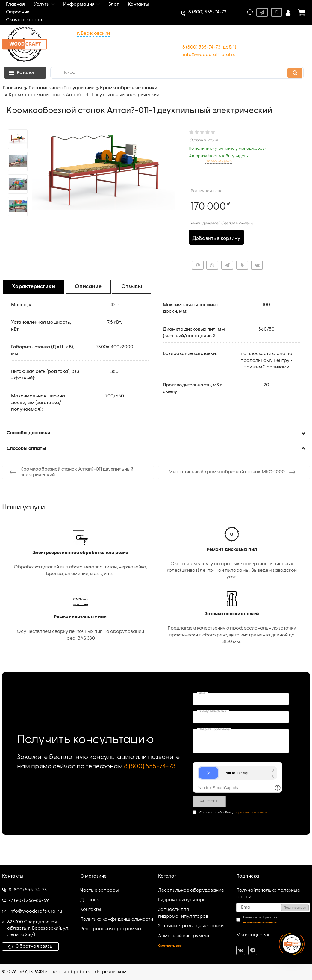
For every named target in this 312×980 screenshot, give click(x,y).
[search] (177, 73)
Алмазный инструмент (184, 936)
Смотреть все (170, 946)
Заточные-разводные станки (191, 926)
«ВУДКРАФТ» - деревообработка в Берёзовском (73, 972)
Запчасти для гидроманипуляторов (183, 914)
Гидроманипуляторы (182, 900)
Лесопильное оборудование (191, 891)
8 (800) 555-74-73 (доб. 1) (209, 47)
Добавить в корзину (216, 238)
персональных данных (251, 813)
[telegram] (253, 951)
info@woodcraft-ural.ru (209, 55)
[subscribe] (273, 908)
